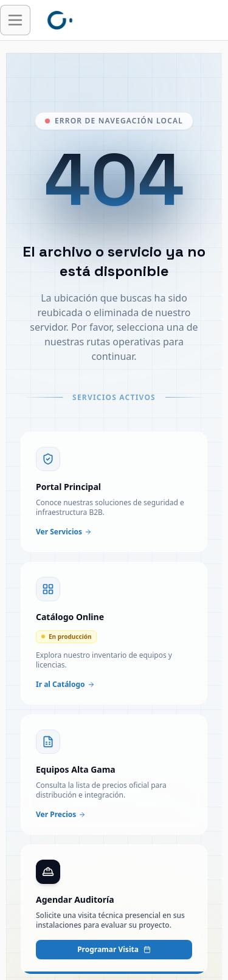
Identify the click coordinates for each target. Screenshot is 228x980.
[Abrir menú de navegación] (15, 20)
